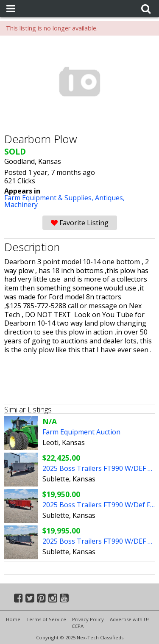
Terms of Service (46, 619)
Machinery (21, 205)
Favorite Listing (80, 223)
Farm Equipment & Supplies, (50, 198)
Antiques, (110, 198)
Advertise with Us (130, 619)
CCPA (78, 626)
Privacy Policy (88, 619)
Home (13, 619)
